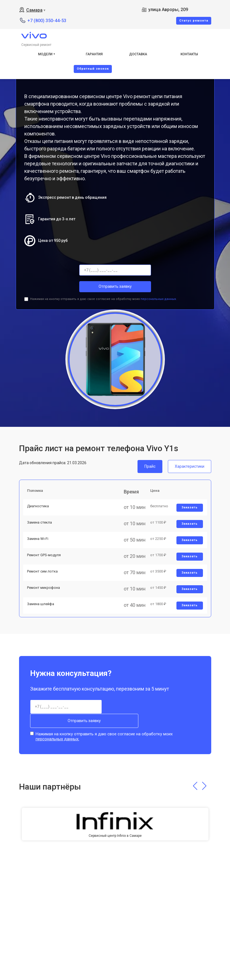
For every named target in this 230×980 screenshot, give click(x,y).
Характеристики (190, 466)
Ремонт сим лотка (44, 587)
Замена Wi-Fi (39, 549)
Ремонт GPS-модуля (46, 568)
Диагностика (40, 510)
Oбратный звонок (93, 69)
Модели (45, 54)
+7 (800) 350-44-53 (47, 21)
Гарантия (94, 54)
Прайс (150, 466)
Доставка (138, 54)
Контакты (189, 54)
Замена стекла (41, 530)
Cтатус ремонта (194, 21)
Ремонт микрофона (45, 606)
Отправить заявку (115, 286)
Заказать (188, 512)
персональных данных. (159, 299)
